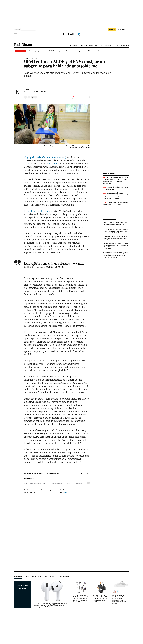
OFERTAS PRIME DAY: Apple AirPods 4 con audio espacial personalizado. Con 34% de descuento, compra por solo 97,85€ (51, 605)
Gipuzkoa (108, 45)
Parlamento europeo (56, 483)
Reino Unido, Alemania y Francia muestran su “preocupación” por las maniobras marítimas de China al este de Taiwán (115, 196)
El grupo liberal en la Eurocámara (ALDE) (45, 157)
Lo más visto (107, 218)
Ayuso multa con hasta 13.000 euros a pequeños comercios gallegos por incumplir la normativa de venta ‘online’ (116, 224)
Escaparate (18, 577)
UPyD (27, 164)
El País (27, 90)
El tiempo (115, 45)
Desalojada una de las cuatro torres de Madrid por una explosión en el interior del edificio (116, 238)
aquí (66, 492)
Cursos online (37, 577)
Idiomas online (49, 577)
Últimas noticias (124, 45)
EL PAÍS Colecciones (63, 577)
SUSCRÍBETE (112, 29)
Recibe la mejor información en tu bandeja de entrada (43, 474)
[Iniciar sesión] (123, 29)
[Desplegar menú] (16, 34)
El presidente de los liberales (39, 211)
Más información (29, 492)
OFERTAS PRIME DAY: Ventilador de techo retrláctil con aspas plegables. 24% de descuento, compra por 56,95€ (119, 599)
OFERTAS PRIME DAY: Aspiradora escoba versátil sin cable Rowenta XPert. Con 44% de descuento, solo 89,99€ (81, 598)
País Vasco (23, 45)
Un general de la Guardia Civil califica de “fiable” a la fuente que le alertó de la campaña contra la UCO (116, 231)
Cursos (27, 577)
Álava (97, 45)
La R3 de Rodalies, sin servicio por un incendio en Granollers (115, 204)
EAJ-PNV (45, 483)
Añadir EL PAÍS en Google (82, 97)
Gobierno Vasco (89, 45)
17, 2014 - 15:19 (39, 92)
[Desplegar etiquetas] (88, 483)
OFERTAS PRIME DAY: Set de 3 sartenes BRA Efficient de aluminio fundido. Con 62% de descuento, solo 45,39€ (101, 598)
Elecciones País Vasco (77, 45)
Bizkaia (102, 45)
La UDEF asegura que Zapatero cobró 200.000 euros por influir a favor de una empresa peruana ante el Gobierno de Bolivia (64, 51)
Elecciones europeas (35, 483)
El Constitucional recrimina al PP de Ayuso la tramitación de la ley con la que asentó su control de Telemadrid (115, 180)
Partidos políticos (77, 483)
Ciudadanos (52, 164)
